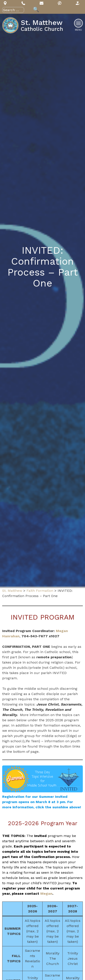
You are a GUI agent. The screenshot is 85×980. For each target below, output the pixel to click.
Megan (46, 894)
